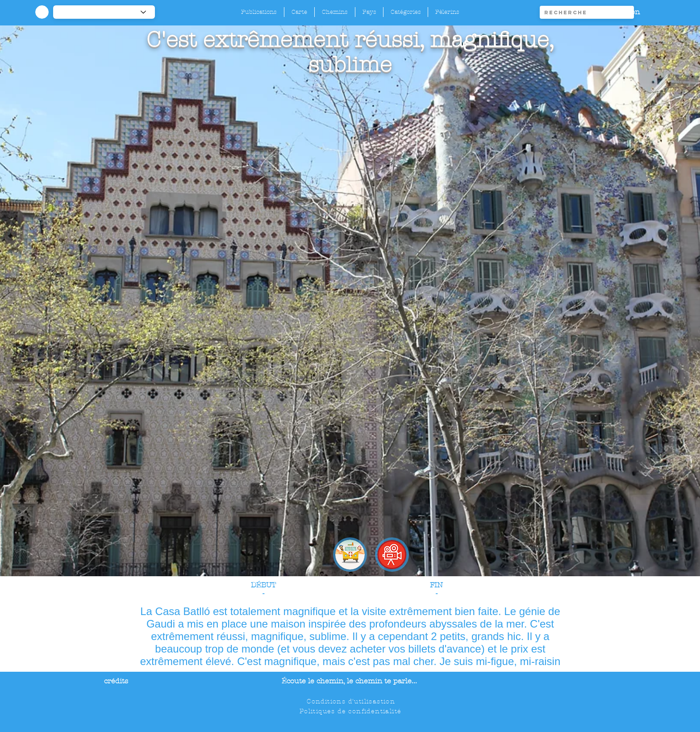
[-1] (104, 12)
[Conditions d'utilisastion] (352, 701)
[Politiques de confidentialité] (352, 711)
